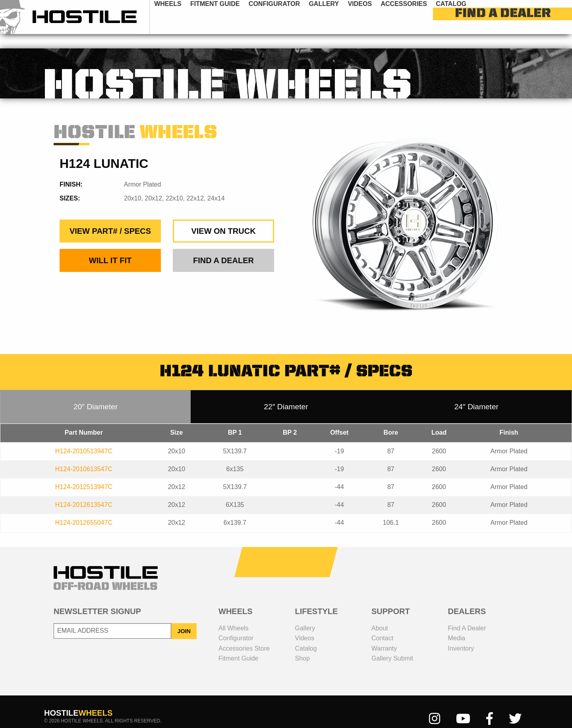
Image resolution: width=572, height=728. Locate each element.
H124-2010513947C (84, 437)
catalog (306, 634)
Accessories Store (244, 634)
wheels (180, 17)
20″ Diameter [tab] (96, 392)
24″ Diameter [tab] (476, 392)
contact (382, 624)
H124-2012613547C (84, 490)
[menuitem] (181, 17)
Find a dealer (467, 614)
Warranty (384, 634)
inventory (461, 634)
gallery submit (392, 644)
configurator (287, 17)
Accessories (416, 17)
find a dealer (528, 17)
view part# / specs (110, 217)
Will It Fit (110, 246)
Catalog (464, 17)
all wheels (234, 614)
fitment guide (228, 17)
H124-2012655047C (84, 508)
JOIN (184, 617)
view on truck (223, 217)
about (380, 614)
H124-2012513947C (84, 473)
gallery (336, 17)
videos (373, 17)
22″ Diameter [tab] (286, 392)
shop (302, 644)
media (457, 624)
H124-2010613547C (84, 455)
